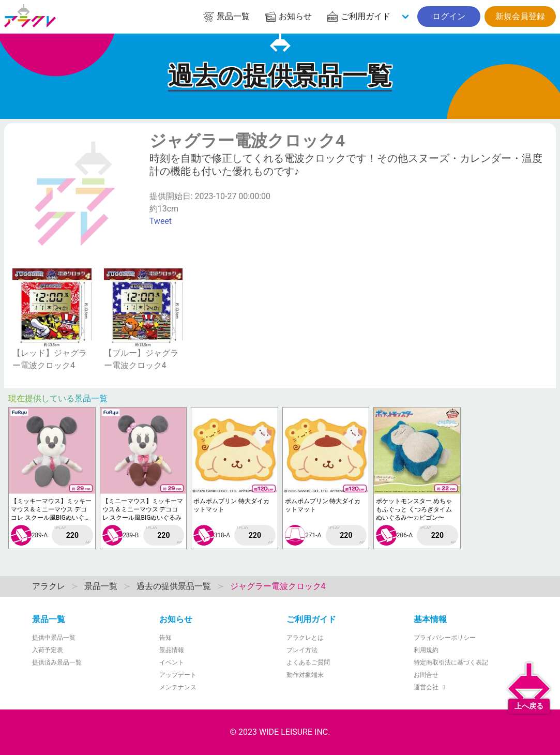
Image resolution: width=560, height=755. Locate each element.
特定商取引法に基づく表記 (451, 662)
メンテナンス (178, 687)
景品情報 (172, 650)
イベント (172, 662)
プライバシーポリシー (445, 638)
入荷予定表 (48, 650)
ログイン (449, 16)
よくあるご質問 (308, 662)
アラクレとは (305, 638)
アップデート (178, 675)
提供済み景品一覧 (57, 662)
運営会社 (431, 687)
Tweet (161, 221)
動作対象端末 (305, 675)
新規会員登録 (520, 16)
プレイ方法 (302, 650)
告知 (165, 638)
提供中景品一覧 (54, 638)
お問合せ (426, 675)
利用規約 (426, 650)
